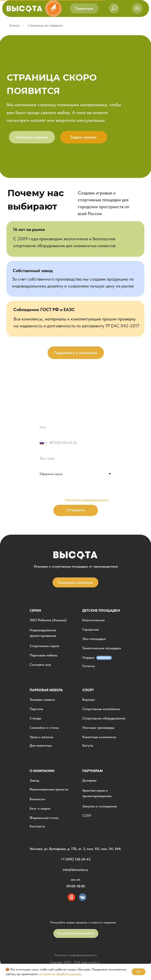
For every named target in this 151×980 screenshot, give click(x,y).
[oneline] (75, 458)
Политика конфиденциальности (76, 955)
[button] (84, 8)
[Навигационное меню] (137, 8)
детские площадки (101, 610)
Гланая (14, 25)
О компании (42, 771)
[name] (75, 427)
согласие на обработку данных (60, 974)
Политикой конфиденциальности (87, 500)
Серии (35, 610)
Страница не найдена (45, 25)
